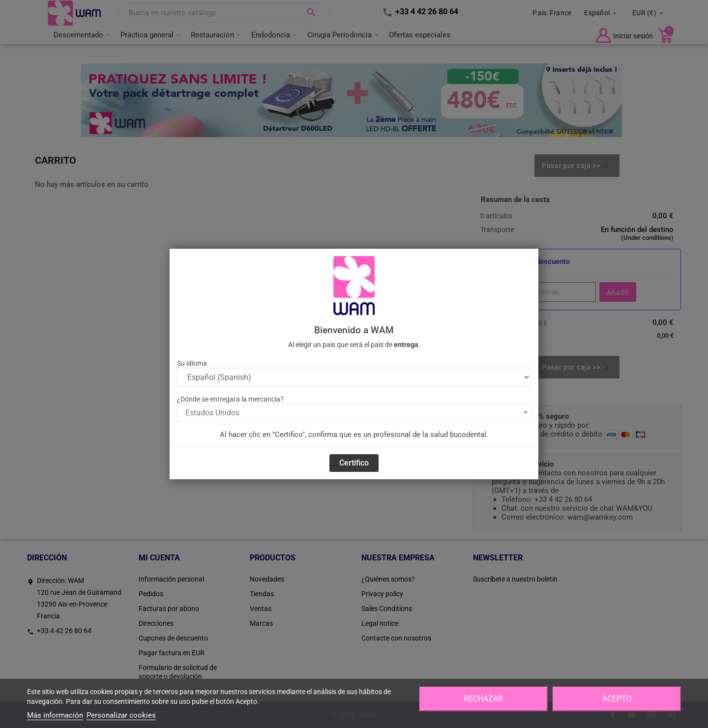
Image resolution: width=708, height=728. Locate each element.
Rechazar (483, 699)
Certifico (354, 463)
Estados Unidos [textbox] (212, 413)
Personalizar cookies (121, 715)
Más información (55, 715)
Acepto (617, 699)
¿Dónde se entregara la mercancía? (230, 399)
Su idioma (192, 363)
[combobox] (354, 413)
